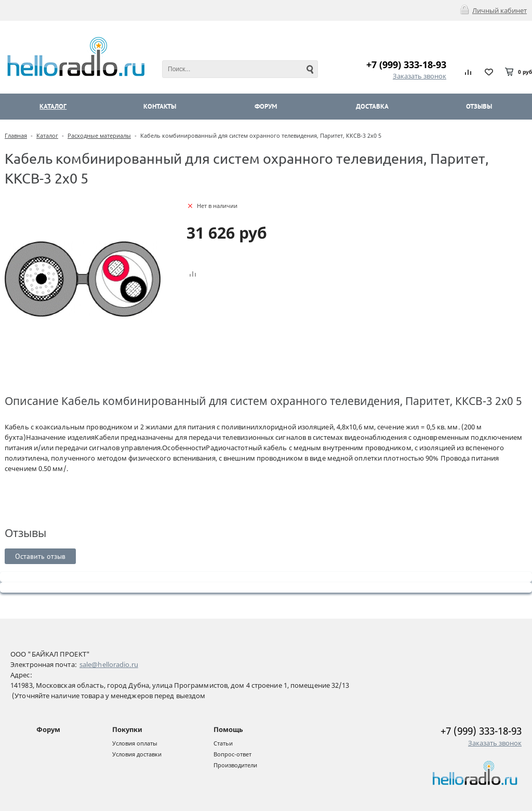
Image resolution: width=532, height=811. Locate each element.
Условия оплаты (135, 743)
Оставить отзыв (40, 556)
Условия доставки (137, 754)
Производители (235, 765)
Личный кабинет (500, 10)
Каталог (47, 135)
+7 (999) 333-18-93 (406, 64)
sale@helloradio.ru (109, 664)
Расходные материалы (99, 135)
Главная (16, 135)
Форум (48, 729)
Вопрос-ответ (232, 754)
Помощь (228, 729)
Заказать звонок (420, 76)
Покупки (127, 729)
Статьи (223, 743)
